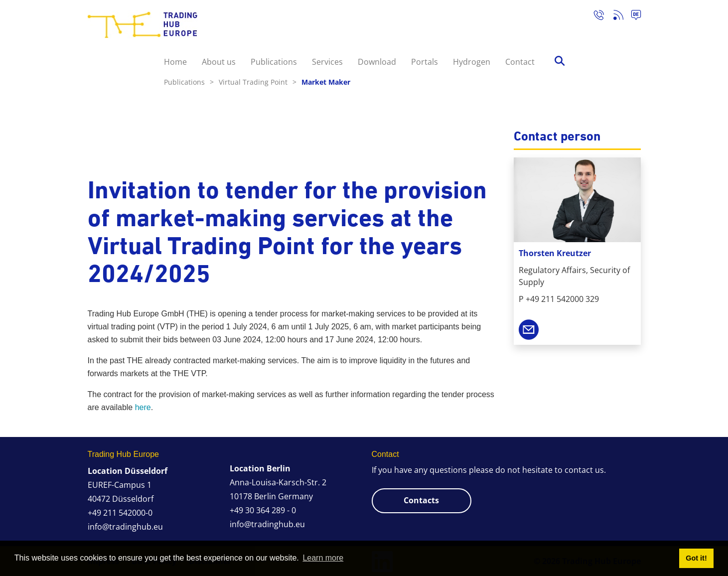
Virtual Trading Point (258, 82)
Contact (520, 62)
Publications (274, 62)
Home (175, 62)
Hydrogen (472, 62)
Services (327, 62)
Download (377, 62)
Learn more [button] (323, 558)
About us (219, 62)
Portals (425, 62)
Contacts (421, 500)
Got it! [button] (696, 558)
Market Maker (326, 82)
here (143, 407)
